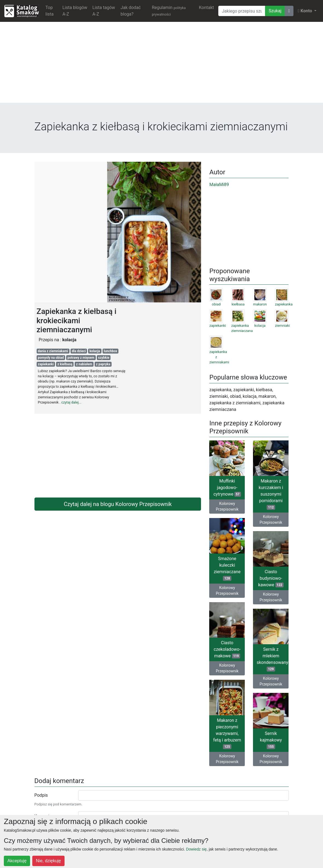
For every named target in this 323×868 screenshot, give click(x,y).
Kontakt (206, 8)
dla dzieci (79, 351)
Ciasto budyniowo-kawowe (271, 578)
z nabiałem (84, 364)
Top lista (50, 11)
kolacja (95, 351)
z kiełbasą (65, 364)
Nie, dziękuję (48, 861)
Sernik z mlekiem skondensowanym (273, 659)
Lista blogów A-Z (75, 11)
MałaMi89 (219, 185)
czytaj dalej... (71, 402)
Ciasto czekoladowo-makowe (227, 649)
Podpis (41, 795)
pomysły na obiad (51, 358)
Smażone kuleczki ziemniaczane (227, 568)
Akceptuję (17, 861)
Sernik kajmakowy (271, 740)
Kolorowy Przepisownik (227, 506)
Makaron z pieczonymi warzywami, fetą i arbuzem (227, 733)
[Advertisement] (161, 64)
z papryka (103, 364)
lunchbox (110, 351)
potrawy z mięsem (81, 358)
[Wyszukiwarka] (242, 11)
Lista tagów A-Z (104, 11)
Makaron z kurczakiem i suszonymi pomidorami (271, 494)
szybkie (104, 358)
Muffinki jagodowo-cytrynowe (227, 488)
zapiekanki (46, 364)
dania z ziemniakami (53, 351)
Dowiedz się (196, 849)
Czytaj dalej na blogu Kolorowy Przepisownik (118, 504)
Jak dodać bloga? (131, 11)
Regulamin (169, 11)
